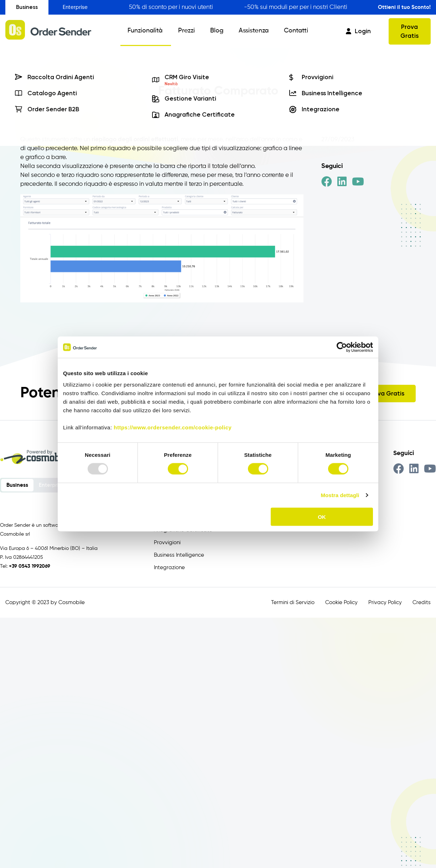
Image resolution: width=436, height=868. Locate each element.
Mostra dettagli (340, 495)
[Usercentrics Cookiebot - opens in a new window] (342, 347)
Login (358, 31)
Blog (216, 31)
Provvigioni (167, 543)
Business (27, 7)
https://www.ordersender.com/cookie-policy (173, 427)
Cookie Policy (341, 603)
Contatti (290, 31)
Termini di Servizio (293, 603)
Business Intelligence (179, 555)
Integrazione (169, 568)
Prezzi (188, 31)
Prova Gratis (410, 31)
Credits (422, 603)
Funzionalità (150, 31)
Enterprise (75, 7)
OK (322, 517)
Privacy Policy (385, 603)
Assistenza (250, 31)
